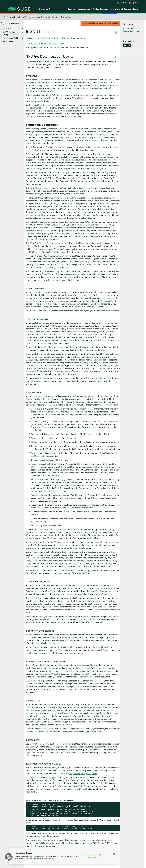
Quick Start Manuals (50, 17)
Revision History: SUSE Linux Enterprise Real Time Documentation (55, 38)
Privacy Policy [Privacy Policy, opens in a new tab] (49, 859)
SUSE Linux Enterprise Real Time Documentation (23, 17)
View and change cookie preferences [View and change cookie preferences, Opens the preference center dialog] (92, 856)
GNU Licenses (66, 17)
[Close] (114, 854)
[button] (9, 857)
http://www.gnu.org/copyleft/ (83, 773)
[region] (64, 856)
